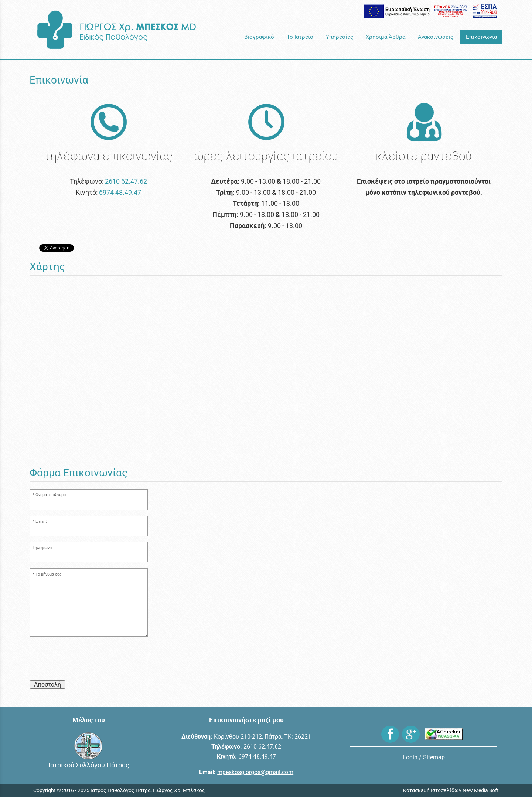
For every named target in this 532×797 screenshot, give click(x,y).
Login (410, 757)
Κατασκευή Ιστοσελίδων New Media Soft (451, 790)
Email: (41, 522)
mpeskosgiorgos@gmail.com (255, 772)
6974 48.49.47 (120, 192)
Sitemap (434, 757)
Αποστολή (47, 684)
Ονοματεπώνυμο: (51, 495)
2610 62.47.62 (126, 181)
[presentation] (86, 660)
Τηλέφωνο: (43, 548)
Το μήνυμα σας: (49, 574)
